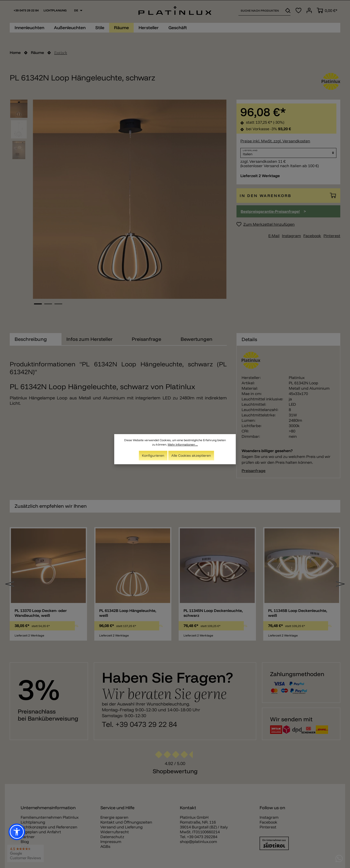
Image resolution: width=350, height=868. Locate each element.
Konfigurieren (153, 455)
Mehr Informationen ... (183, 444)
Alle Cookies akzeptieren (191, 455)
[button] (17, 832)
